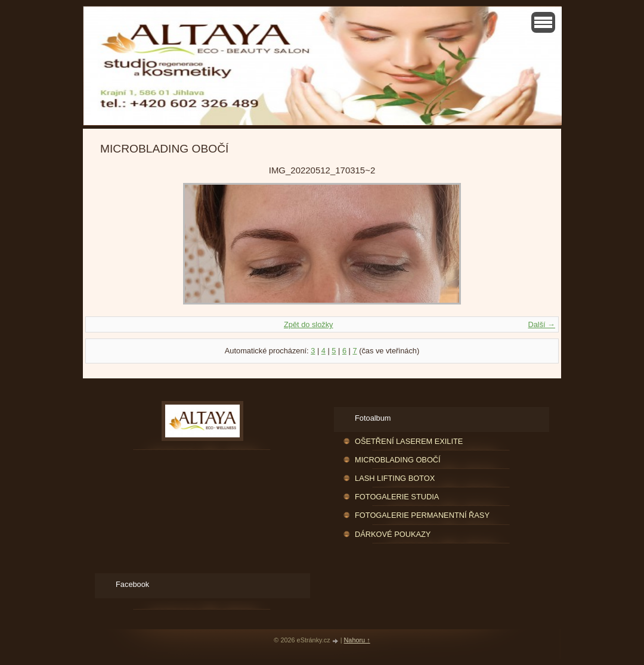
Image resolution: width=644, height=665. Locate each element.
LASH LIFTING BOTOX (395, 478)
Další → (541, 324)
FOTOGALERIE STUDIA (397, 497)
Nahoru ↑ (357, 640)
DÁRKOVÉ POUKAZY (393, 534)
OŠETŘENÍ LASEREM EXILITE (409, 441)
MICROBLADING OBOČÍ (398, 460)
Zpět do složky (309, 324)
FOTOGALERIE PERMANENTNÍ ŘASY (422, 515)
